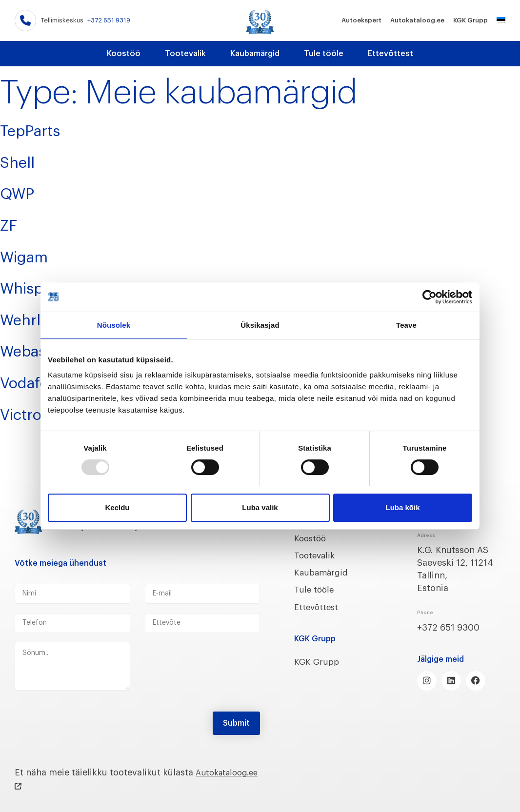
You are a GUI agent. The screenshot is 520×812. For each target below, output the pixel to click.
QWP (22, 192)
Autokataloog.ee (417, 20)
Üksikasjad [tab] (260, 325)
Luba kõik (402, 507)
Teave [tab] (406, 325)
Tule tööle (324, 54)
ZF (11, 224)
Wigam (32, 255)
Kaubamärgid (255, 54)
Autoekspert (361, 20)
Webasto (40, 349)
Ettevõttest (390, 54)
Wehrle (31, 317)
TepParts (39, 130)
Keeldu (117, 507)
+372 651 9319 (109, 20)
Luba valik (260, 507)
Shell (22, 161)
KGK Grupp (470, 20)
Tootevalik (185, 54)
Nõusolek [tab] (114, 325)
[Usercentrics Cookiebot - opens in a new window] (430, 297)
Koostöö (124, 54)
